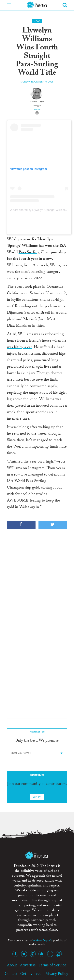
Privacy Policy (56, 974)
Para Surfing (29, 253)
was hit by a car (19, 348)
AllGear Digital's (43, 941)
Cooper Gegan (37, 102)
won (49, 246)
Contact (11, 974)
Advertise (28, 965)
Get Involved (31, 974)
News (37, 21)
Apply (37, 797)
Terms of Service (52, 965)
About (12, 965)
